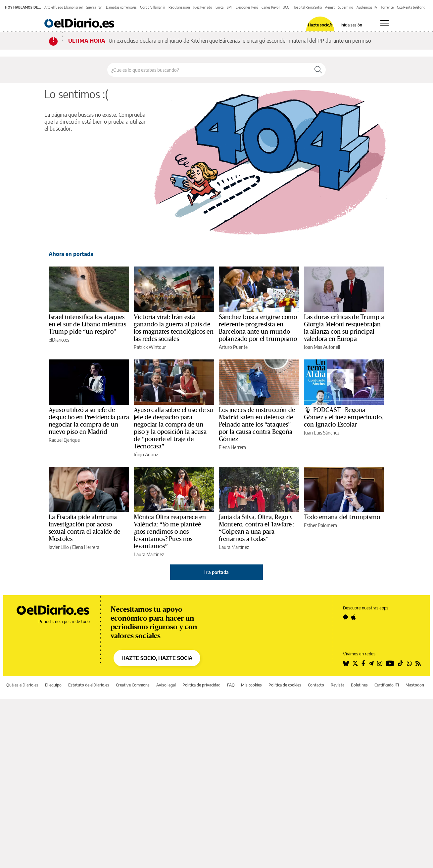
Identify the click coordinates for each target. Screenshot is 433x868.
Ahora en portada (71, 254)
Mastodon (415, 685)
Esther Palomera (320, 525)
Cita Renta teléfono (411, 7)
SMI (230, 7)
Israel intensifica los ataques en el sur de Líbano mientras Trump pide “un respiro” (87, 324)
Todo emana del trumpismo (342, 517)
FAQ (231, 685)
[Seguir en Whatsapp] (409, 663)
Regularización (179, 7)
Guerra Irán (94, 7)
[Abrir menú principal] (385, 23)
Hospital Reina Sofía (307, 7)
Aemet (330, 7)
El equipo (53, 685)
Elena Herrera (232, 447)
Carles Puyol (270, 7)
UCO (286, 7)
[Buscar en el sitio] (209, 70)
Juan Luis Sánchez (322, 433)
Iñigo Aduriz (146, 455)
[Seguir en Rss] (418, 663)
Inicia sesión (351, 25)
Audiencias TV (367, 7)
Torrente (387, 7)
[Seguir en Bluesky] (346, 663)
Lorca (219, 7)
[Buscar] (318, 70)
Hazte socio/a (320, 25)
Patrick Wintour (150, 347)
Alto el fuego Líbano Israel (63, 7)
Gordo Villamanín (153, 7)
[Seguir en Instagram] (380, 663)
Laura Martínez (149, 554)
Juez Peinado (203, 7)
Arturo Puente (233, 347)
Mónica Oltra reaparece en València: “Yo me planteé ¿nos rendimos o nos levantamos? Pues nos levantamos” (170, 532)
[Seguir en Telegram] (371, 663)
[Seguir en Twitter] (355, 663)
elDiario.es (59, 340)
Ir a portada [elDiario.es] (216, 572)
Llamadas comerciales (121, 7)
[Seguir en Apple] (354, 617)
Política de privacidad (201, 685)
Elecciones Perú (247, 7)
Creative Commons (133, 685)
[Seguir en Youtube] (390, 663)
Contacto (316, 685)
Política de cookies (285, 685)
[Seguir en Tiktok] (401, 663)
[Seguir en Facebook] (363, 663)
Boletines (359, 685)
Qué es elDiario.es (22, 685)
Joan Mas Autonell (322, 347)
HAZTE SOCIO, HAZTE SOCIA (157, 658)
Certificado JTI (387, 685)
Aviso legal (166, 685)
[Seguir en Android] (345, 617)
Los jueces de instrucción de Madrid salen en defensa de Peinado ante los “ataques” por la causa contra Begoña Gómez (257, 425)
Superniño (346, 7)
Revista (337, 685)
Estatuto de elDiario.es (89, 685)
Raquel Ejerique (64, 440)
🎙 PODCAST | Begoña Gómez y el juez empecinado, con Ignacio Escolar (343, 417)
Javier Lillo (59, 547)
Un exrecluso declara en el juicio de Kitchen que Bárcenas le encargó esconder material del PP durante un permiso (240, 41)
